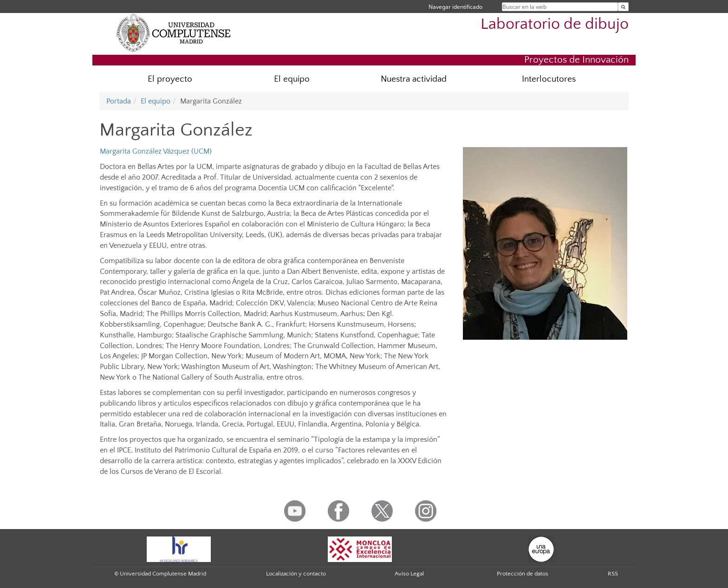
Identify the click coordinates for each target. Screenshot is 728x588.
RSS (613, 574)
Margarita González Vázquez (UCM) (156, 151)
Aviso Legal (409, 574)
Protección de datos (523, 574)
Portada (119, 101)
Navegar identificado (455, 7)
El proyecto (170, 79)
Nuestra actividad (414, 79)
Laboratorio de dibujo (555, 24)
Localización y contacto (296, 574)
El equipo (292, 79)
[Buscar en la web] (623, 7)
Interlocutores (549, 79)
